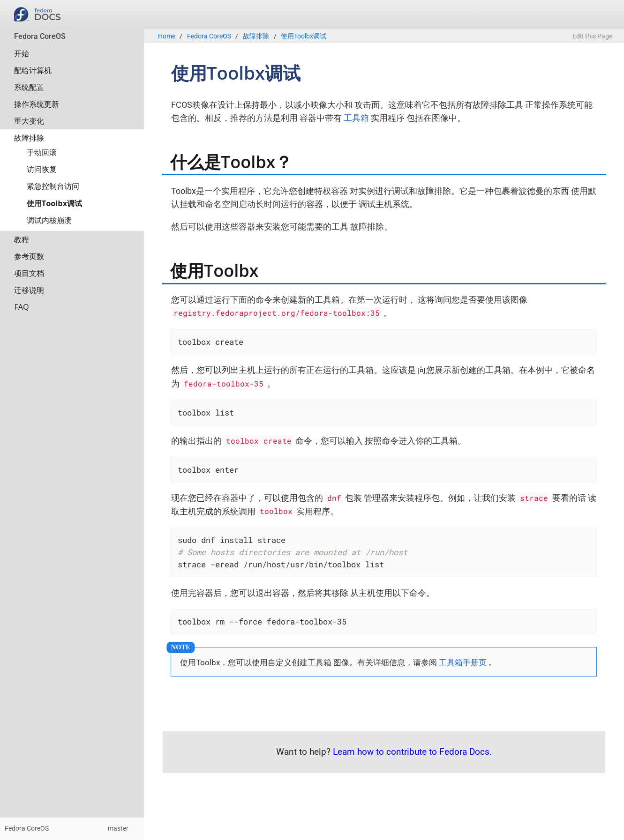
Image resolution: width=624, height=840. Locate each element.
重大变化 (29, 121)
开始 (22, 53)
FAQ (21, 307)
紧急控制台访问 (53, 186)
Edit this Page (592, 36)
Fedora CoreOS (40, 36)
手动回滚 (42, 152)
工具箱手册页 (463, 662)
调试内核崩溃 (49, 220)
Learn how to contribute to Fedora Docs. (412, 752)
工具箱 (356, 118)
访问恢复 (42, 169)
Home (167, 36)
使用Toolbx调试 (54, 203)
